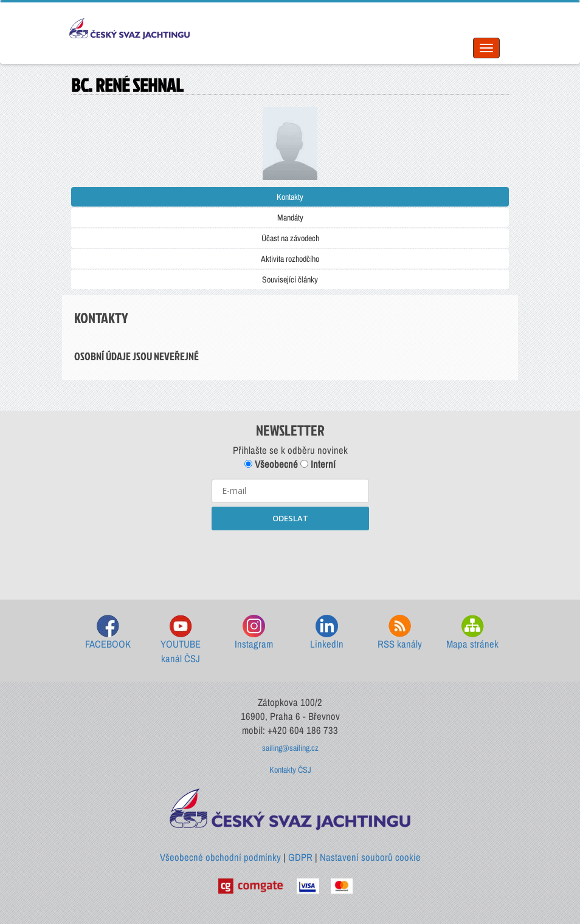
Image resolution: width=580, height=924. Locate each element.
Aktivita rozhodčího (290, 259)
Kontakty (290, 197)
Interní (318, 464)
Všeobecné (271, 464)
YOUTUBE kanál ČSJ (181, 640)
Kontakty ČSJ (290, 770)
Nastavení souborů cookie (370, 857)
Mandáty (290, 217)
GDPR (300, 857)
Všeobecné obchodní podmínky (220, 857)
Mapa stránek (472, 633)
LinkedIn (327, 633)
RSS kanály (400, 633)
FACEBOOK (108, 633)
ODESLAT (290, 518)
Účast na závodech (290, 238)
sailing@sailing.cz (290, 748)
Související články (290, 279)
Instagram (254, 633)
